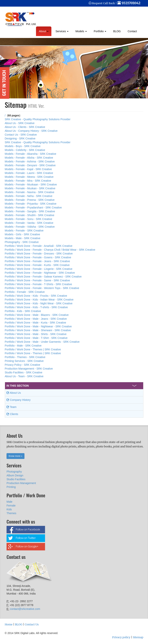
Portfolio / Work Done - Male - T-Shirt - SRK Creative (36, 338)
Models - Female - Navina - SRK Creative (30, 192)
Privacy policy (121, 637)
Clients (12, 414)
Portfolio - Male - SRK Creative (23, 346)
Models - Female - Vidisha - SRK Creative (30, 227)
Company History (19, 400)
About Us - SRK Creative (20, 123)
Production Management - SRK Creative (29, 369)
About (44, 31)
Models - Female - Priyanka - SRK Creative (31, 204)
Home (9, 624)
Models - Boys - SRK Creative (23, 146)
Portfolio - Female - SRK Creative (25, 292)
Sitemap (138, 637)
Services (62, 31)
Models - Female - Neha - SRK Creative (29, 196)
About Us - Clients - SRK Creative (25, 127)
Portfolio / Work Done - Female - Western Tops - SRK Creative (42, 288)
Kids (9, 509)
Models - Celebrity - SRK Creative (25, 150)
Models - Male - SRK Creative (23, 238)
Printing (11, 487)
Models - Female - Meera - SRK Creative (29, 177)
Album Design (15, 475)
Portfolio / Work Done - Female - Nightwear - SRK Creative (40, 273)
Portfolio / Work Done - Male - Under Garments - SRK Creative (42, 342)
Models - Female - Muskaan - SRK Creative (31, 184)
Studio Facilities (16, 479)
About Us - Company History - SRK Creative (31, 131)
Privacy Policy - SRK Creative (23, 365)
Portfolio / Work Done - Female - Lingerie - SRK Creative (39, 269)
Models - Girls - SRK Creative (23, 234)
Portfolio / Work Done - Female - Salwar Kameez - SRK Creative (43, 277)
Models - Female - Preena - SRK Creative (30, 200)
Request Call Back (103, 3)
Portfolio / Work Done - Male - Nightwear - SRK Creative (38, 326)
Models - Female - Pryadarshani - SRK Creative (33, 208)
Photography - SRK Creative (22, 242)
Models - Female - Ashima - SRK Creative (30, 161)
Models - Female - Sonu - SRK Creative (29, 219)
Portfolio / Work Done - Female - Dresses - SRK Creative (39, 254)
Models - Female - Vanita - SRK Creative (29, 223)
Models (81, 31)
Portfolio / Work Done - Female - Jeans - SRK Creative (37, 261)
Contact (132, 31)
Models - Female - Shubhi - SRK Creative (30, 215)
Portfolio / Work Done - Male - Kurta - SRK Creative (36, 323)
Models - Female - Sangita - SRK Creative (30, 211)
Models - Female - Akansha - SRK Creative (31, 154)
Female (11, 506)
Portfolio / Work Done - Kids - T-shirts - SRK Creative (36, 307)
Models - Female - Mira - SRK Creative (28, 181)
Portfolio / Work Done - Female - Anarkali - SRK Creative (39, 246)
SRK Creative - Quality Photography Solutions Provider (38, 119)
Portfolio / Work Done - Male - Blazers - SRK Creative (37, 315)
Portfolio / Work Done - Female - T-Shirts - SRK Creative (38, 284)
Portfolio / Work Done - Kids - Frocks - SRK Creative (36, 296)
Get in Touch (5, 83)
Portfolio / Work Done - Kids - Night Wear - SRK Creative (39, 303)
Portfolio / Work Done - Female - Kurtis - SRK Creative (37, 265)
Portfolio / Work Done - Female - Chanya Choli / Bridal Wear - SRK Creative (50, 250)
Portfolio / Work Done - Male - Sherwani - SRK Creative (38, 330)
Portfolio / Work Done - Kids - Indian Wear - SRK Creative (39, 300)
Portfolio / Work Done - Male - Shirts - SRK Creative (36, 334)
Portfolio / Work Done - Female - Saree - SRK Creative (37, 280)
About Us (14, 393)
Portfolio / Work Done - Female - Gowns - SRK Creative (38, 257)
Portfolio (100, 31)
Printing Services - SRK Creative (24, 361)
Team (12, 407)
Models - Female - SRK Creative (24, 231)
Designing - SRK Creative (20, 138)
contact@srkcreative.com (25, 609)
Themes (11, 513)
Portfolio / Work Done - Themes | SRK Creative (33, 349)
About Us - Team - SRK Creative (24, 376)
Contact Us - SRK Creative (21, 135)
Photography (14, 472)
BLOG (117, 31)
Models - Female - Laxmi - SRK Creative (29, 173)
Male (9, 502)
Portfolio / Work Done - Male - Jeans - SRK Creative (36, 319)
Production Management (21, 483)
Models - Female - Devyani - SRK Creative (30, 165)
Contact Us (32, 624)
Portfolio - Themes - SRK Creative (25, 357)
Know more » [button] (15, 456)
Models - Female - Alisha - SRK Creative (29, 158)
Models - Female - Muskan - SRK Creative (30, 188)
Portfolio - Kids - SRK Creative (23, 311)
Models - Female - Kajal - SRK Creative (28, 169)
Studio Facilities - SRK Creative (24, 372)
